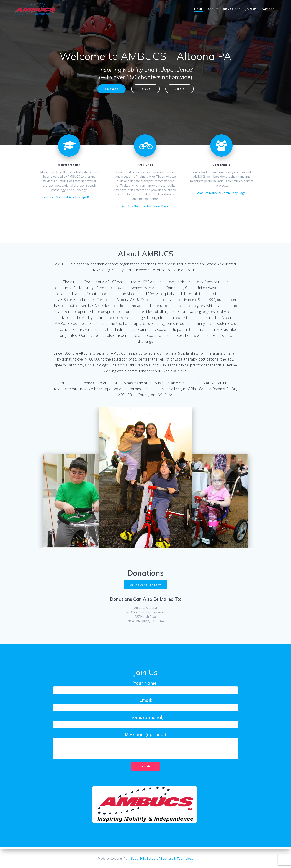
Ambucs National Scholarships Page (69, 198)
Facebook (269, 9)
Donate (181, 89)
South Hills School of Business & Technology (162, 859)
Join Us (251, 9)
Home (199, 9)
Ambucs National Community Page (221, 193)
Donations (232, 9)
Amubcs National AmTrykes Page (145, 207)
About (213, 9)
